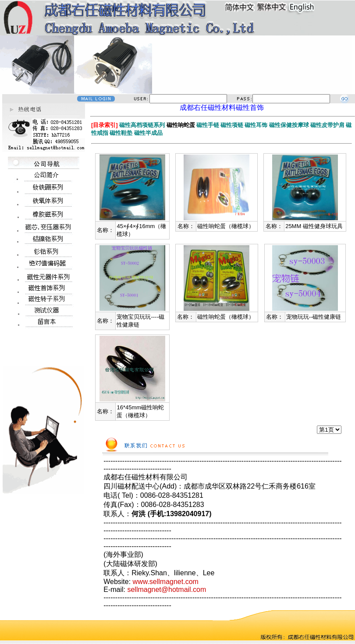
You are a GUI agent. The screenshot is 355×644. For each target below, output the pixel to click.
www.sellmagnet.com (166, 582)
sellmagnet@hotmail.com (167, 589)
